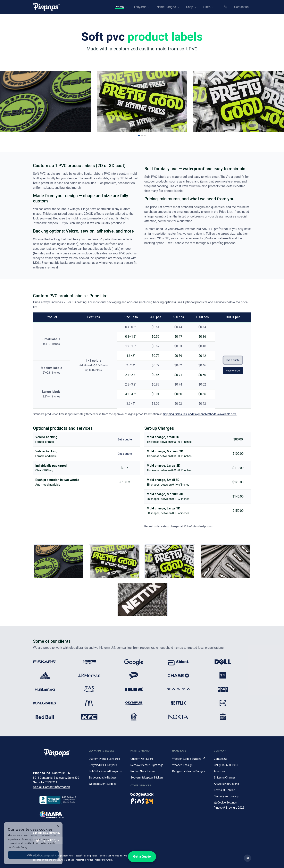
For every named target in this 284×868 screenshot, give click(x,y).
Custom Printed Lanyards (104, 759)
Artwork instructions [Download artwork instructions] (226, 784)
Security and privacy (226, 796)
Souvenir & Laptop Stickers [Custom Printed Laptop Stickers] (147, 778)
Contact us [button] (241, 7)
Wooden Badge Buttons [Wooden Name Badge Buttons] (188, 759)
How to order (233, 371)
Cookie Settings (225, 803)
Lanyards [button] (140, 7)
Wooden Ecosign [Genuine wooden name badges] (182, 765)
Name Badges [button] (166, 7)
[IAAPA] (58, 814)
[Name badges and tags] (149, 794)
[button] (226, 7)
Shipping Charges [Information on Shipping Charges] (225, 778)
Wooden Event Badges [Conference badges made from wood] (103, 784)
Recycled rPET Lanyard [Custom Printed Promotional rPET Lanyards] (103, 765)
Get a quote (233, 360)
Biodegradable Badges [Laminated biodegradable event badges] (103, 778)
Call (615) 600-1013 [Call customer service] (226, 765)
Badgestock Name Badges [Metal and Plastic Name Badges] (189, 771)
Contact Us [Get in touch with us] (221, 759)
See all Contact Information (51, 787)
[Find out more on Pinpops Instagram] (247, 858)
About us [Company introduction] (219, 771)
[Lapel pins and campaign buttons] (149, 801)
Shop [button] (190, 7)
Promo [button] (119, 7)
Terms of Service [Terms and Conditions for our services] (224, 790)
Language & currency (47, 833)
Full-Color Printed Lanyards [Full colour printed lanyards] (105, 771)
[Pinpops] (46, 7)
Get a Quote (142, 857)
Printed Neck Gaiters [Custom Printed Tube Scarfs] (143, 771)
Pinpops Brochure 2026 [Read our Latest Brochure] (229, 808)
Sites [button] (207, 7)
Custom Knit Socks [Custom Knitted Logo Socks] (142, 759)
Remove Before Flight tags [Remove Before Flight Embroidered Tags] (147, 765)
